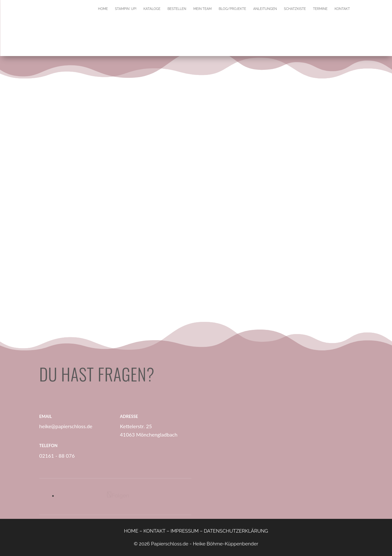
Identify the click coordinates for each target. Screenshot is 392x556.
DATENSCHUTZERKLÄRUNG (236, 531)
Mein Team (202, 9)
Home (103, 9)
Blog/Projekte (232, 9)
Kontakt (342, 9)
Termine (320, 9)
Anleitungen (265, 9)
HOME (131, 531)
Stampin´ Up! (126, 9)
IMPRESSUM (185, 531)
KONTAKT (154, 531)
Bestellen (177, 9)
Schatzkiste (295, 9)
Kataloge (152, 9)
